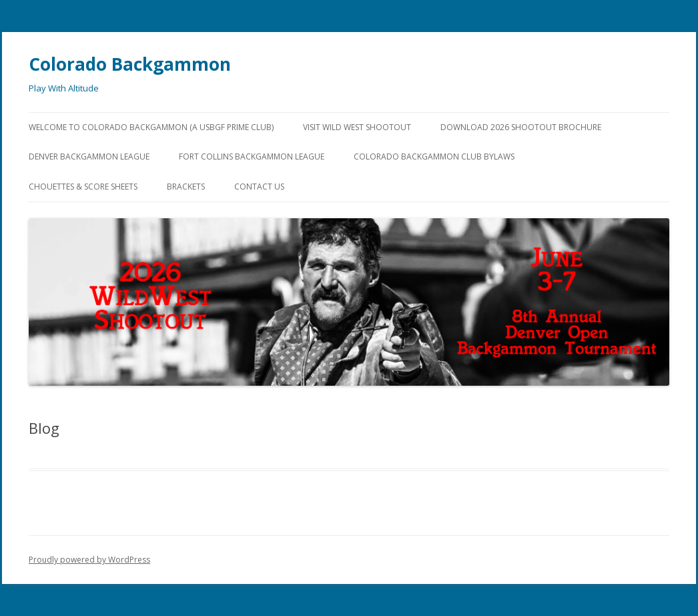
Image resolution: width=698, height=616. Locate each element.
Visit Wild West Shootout (357, 127)
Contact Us (259, 187)
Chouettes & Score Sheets (83, 187)
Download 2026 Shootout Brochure (521, 127)
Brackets (186, 187)
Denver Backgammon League (89, 157)
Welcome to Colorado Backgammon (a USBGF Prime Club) (151, 127)
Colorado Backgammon (130, 64)
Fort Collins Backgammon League (252, 157)
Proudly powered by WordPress (89, 560)
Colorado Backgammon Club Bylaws (434, 157)
